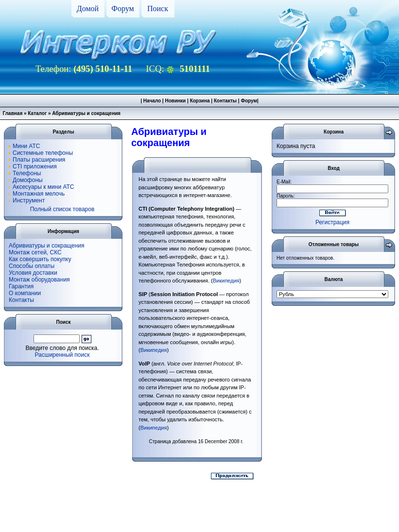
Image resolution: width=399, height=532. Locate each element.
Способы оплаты (32, 266)
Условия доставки (33, 273)
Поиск (158, 8)
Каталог (37, 113)
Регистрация (332, 222)
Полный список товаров (62, 209)
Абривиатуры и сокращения (47, 246)
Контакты (225, 101)
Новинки (175, 101)
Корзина (200, 101)
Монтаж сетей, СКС (35, 252)
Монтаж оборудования (39, 280)
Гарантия (21, 286)
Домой (88, 8)
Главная (13, 113)
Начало (152, 101)
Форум (122, 8)
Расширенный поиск (62, 355)
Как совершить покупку (40, 259)
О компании (25, 293)
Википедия (226, 281)
